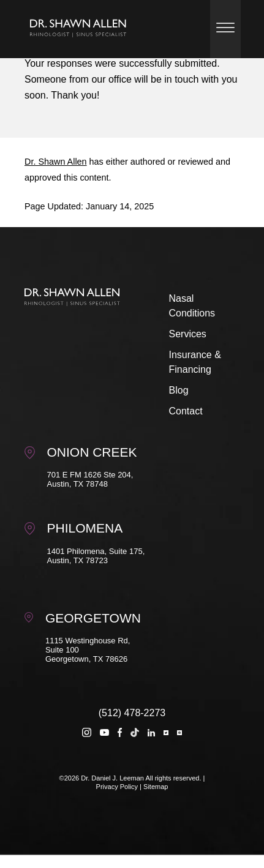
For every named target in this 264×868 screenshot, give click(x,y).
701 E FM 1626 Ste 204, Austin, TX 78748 (90, 479)
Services (188, 334)
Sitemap (156, 787)
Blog (179, 390)
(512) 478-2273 (132, 713)
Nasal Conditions (192, 306)
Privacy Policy (117, 787)
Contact (186, 411)
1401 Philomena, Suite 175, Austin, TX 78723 (96, 556)
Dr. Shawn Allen (56, 162)
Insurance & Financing (195, 362)
